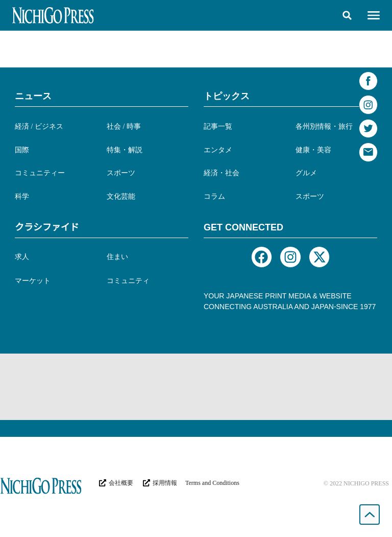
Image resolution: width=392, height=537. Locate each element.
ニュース (33, 96)
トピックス (227, 96)
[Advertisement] (196, 387)
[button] (347, 15)
